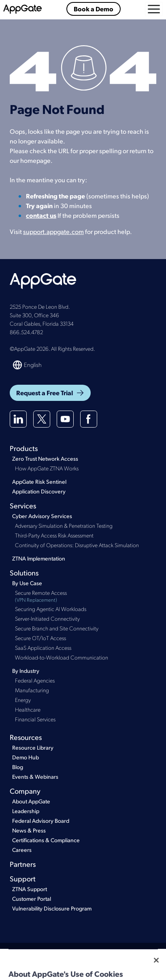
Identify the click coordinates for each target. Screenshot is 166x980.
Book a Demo (94, 9)
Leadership (26, 811)
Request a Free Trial (50, 393)
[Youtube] (65, 419)
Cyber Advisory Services (42, 516)
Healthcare (28, 709)
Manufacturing (32, 690)
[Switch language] (28, 365)
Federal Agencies (35, 680)
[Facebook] (89, 419)
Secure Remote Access (86, 596)
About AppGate (31, 801)
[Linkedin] (18, 419)
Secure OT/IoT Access (40, 638)
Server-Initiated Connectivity (47, 618)
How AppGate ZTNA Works (47, 468)
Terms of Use (48, 954)
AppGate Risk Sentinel (39, 482)
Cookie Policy (118, 954)
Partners (23, 864)
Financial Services (35, 719)
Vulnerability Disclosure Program (52, 908)
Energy (23, 700)
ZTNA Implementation (39, 558)
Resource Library (33, 747)
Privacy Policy (82, 954)
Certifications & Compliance (46, 840)
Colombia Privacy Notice (57, 968)
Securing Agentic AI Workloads (51, 609)
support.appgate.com (53, 231)
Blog (18, 767)
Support (23, 878)
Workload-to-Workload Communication (62, 657)
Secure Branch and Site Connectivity (57, 628)
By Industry (26, 671)
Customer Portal (32, 899)
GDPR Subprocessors (113, 968)
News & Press (29, 830)
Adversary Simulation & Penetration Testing (64, 525)
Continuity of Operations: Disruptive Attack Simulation (77, 545)
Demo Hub (26, 757)
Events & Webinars (35, 777)
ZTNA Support (30, 889)
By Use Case (27, 583)
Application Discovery (39, 491)
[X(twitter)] (42, 419)
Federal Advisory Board (41, 821)
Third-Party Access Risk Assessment (54, 535)
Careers (22, 850)
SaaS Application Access (43, 647)
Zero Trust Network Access (45, 458)
